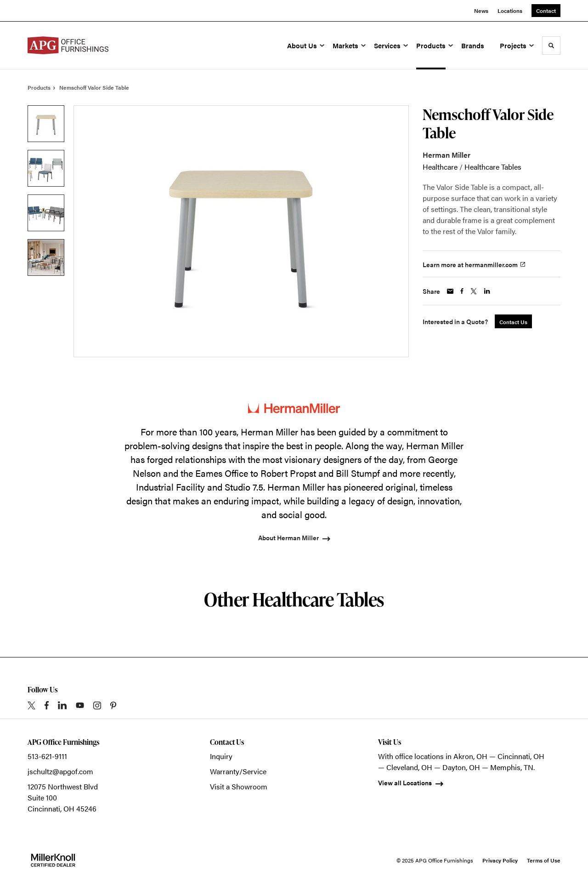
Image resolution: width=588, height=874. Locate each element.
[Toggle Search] (551, 46)
